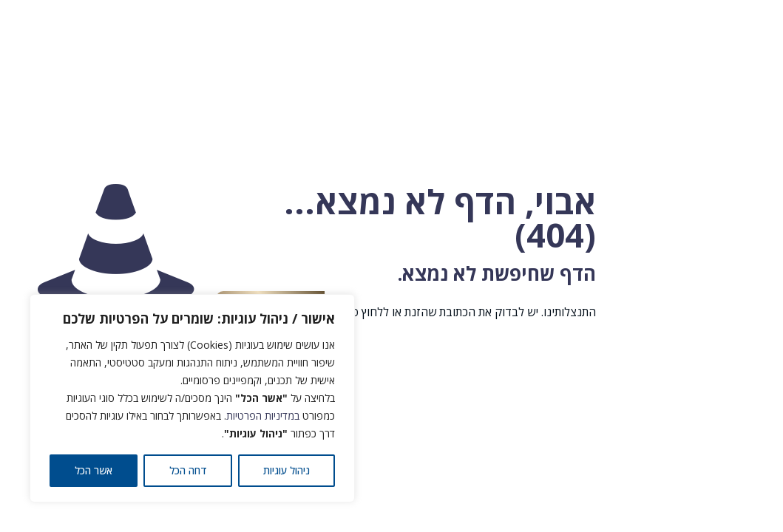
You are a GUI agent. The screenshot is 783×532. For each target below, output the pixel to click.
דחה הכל (188, 470)
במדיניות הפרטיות (263, 416)
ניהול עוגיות (287, 470)
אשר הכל (94, 470)
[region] (192, 398)
